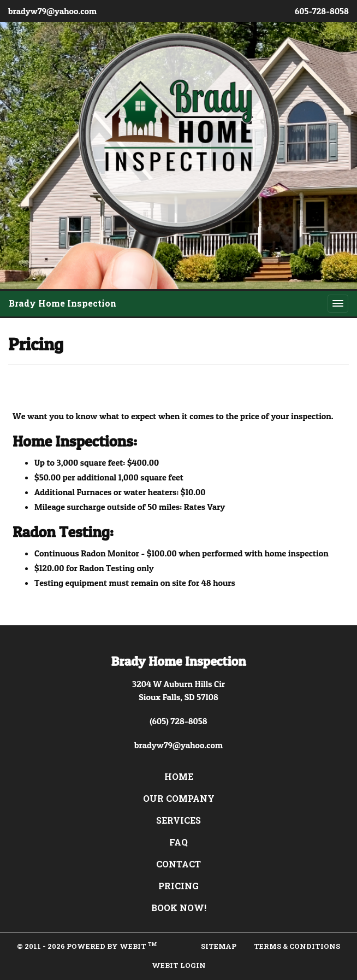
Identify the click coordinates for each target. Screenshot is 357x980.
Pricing (178, 886)
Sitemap (219, 946)
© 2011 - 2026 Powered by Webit (87, 946)
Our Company (179, 798)
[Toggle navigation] (338, 303)
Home (179, 776)
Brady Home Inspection (63, 303)
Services (178, 820)
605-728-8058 (322, 11)
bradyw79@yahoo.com (52, 11)
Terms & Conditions (297, 946)
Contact (178, 864)
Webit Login (179, 965)
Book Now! (179, 908)
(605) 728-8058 (178, 721)
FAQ (178, 842)
